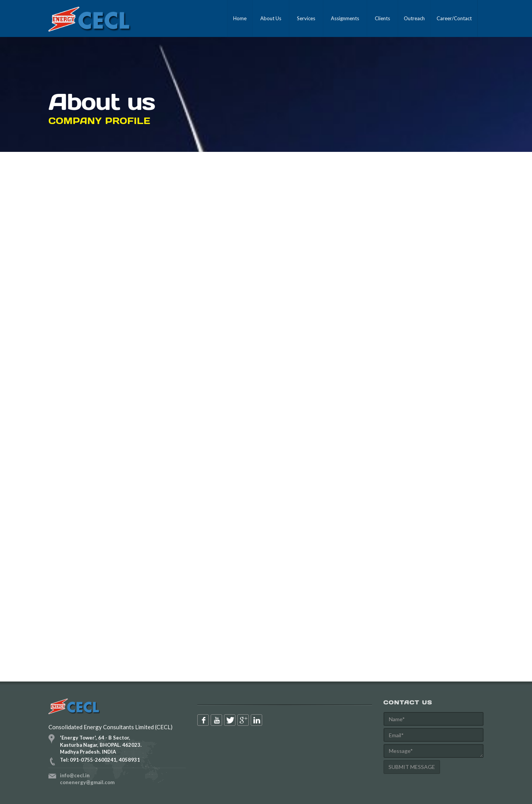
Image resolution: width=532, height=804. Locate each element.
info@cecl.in (75, 775)
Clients (382, 18)
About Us (271, 18)
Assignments (345, 18)
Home (240, 18)
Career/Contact (454, 18)
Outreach (414, 18)
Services (306, 18)
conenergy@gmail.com (87, 782)
